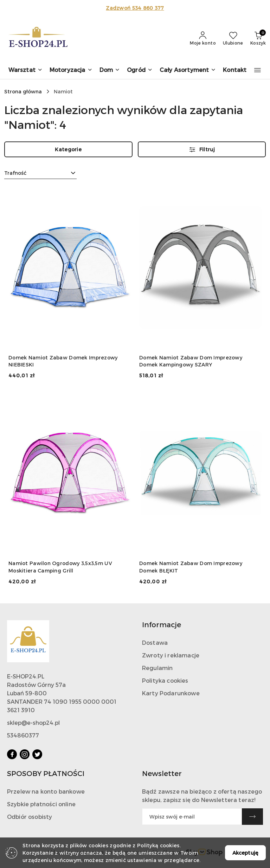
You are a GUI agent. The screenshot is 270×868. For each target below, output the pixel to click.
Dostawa (155, 642)
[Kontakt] (235, 70)
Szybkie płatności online (41, 804)
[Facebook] (12, 754)
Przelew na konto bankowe (46, 791)
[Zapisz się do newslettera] (192, 817)
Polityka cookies (165, 680)
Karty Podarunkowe (171, 693)
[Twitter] (37, 754)
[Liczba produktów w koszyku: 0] (258, 39)
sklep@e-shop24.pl (33, 723)
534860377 (23, 735)
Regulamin (157, 668)
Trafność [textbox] (15, 173)
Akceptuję (245, 853)
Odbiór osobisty (30, 817)
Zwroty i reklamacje (171, 655)
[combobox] (40, 173)
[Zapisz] (252, 817)
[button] (25, 70)
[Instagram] (25, 754)
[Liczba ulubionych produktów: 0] (233, 39)
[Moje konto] (203, 39)
